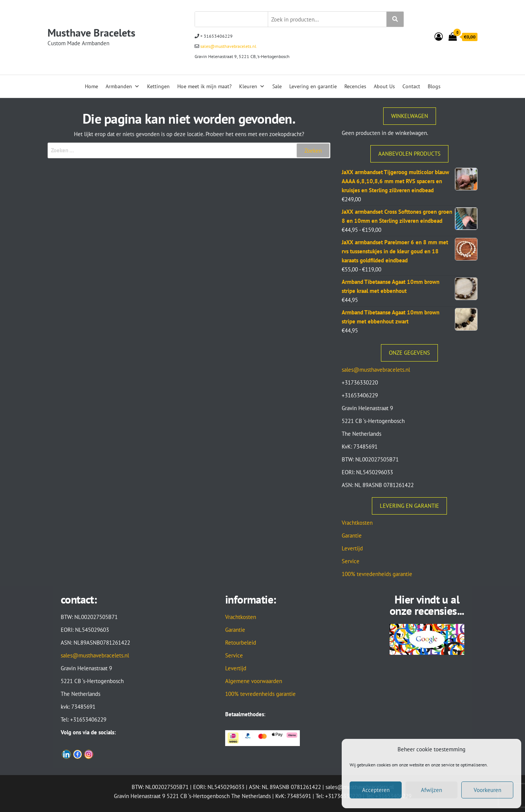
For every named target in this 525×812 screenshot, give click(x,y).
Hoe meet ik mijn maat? (204, 86)
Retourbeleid (241, 643)
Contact (411, 86)
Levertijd (352, 548)
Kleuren (252, 86)
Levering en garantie (313, 86)
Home (91, 86)
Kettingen (158, 86)
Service (351, 561)
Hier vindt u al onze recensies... (427, 605)
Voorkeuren (487, 790)
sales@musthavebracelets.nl (228, 46)
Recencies (355, 86)
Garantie (352, 535)
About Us (384, 86)
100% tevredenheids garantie (377, 574)
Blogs (434, 86)
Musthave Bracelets (91, 33)
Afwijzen (431, 790)
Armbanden (123, 86)
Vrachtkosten (357, 523)
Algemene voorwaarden (254, 681)
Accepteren (376, 790)
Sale (277, 86)
